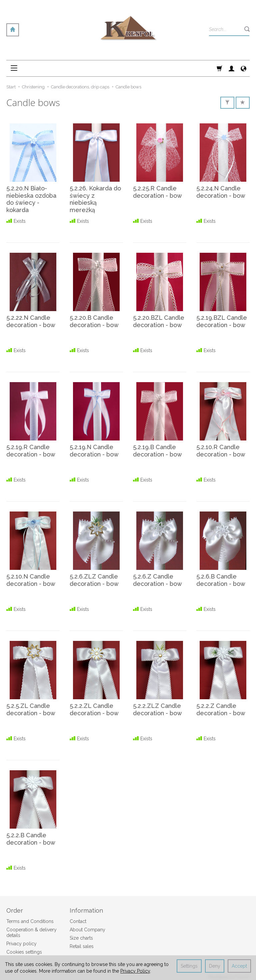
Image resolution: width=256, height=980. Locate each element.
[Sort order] (243, 103)
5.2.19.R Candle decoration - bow (31, 451)
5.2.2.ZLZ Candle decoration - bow (157, 709)
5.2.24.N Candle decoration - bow (221, 192)
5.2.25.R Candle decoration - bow (157, 192)
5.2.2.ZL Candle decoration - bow (94, 709)
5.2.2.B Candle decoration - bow (31, 839)
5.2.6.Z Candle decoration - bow (157, 580)
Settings (189, 966)
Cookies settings (24, 951)
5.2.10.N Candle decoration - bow (31, 580)
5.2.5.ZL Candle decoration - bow (31, 709)
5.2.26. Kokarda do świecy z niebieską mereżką (95, 199)
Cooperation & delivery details (31, 932)
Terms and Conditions (30, 921)
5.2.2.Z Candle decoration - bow (221, 709)
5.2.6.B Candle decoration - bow (221, 580)
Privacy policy (21, 943)
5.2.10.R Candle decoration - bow (221, 451)
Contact (78, 921)
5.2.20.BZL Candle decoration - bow (159, 321)
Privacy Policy (135, 971)
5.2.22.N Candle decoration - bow (31, 321)
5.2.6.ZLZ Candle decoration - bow (94, 580)
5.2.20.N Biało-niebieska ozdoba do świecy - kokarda (31, 199)
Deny (215, 966)
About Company (87, 929)
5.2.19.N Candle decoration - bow (94, 451)
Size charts (81, 938)
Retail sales (82, 946)
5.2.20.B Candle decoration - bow (94, 321)
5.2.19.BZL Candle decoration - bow (222, 321)
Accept (239, 966)
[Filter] (227, 103)
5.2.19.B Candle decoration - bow (157, 451)
